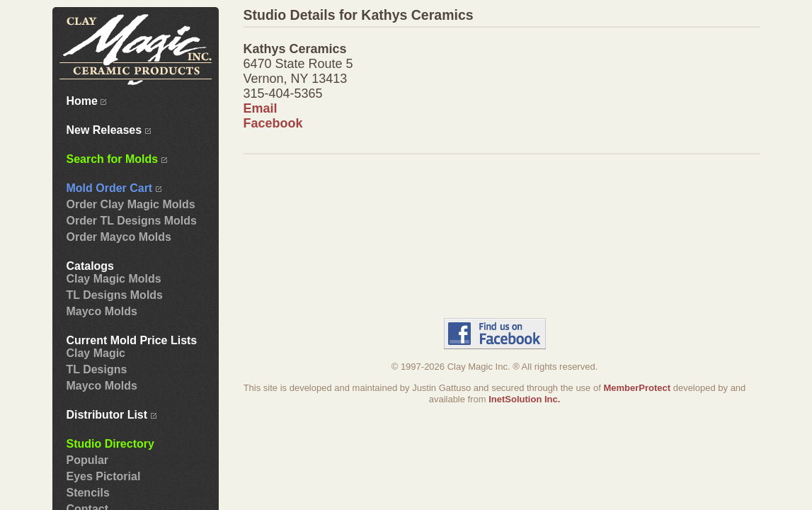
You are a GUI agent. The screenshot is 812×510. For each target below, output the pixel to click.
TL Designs (97, 369)
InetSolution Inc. (524, 399)
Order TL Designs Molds (132, 221)
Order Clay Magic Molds (131, 204)
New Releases (109, 130)
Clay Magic (96, 353)
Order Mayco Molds (119, 237)
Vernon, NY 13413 (296, 79)
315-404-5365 (283, 93)
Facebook (273, 123)
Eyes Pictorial (104, 476)
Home (87, 101)
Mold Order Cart (114, 188)
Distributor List (111, 415)
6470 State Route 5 (298, 64)
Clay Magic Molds (114, 279)
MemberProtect (637, 388)
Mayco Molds (102, 311)
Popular (88, 460)
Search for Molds (117, 159)
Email (261, 108)
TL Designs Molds (115, 295)
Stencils (88, 493)
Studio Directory (110, 444)
